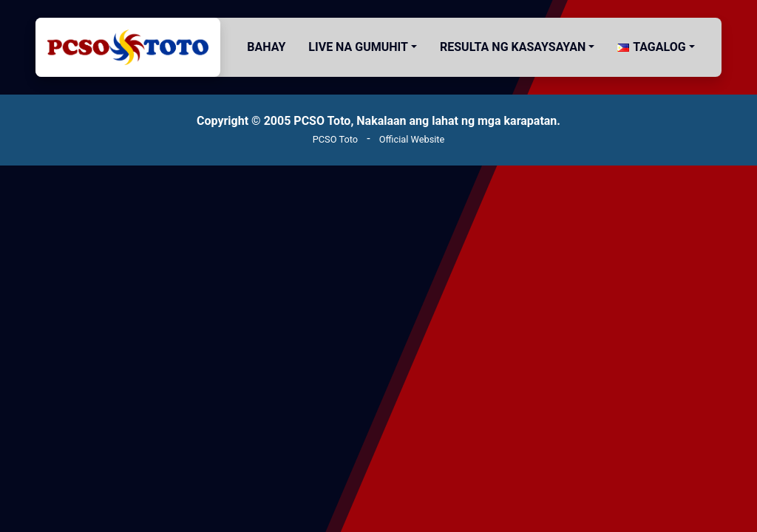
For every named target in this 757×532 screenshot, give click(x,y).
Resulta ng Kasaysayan (513, 47)
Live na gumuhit (358, 47)
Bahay (266, 47)
